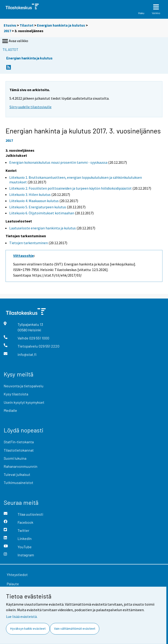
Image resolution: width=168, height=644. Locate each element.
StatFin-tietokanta (19, 442)
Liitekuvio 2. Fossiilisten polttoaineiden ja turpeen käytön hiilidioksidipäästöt (70, 188)
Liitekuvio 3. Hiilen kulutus (30, 194)
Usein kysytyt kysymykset (24, 402)
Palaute (13, 584)
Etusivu (10, 25)
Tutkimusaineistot (18, 482)
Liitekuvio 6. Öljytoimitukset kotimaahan (42, 213)
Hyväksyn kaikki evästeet (28, 629)
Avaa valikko (15, 41)
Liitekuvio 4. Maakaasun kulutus (34, 201)
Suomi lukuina (15, 458)
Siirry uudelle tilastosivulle (31, 107)
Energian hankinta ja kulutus (61, 25)
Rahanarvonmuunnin (21, 466)
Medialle (10, 410)
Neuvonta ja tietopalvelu (24, 386)
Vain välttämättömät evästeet (75, 629)
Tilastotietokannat (19, 450)
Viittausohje (23, 256)
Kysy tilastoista (16, 394)
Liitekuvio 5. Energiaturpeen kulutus (38, 207)
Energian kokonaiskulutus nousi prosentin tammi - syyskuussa (58, 162)
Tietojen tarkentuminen (29, 243)
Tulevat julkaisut (17, 474)
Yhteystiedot (17, 575)
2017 (7, 31)
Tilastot (27, 25)
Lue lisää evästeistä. (22, 616)
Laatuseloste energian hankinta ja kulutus (43, 228)
